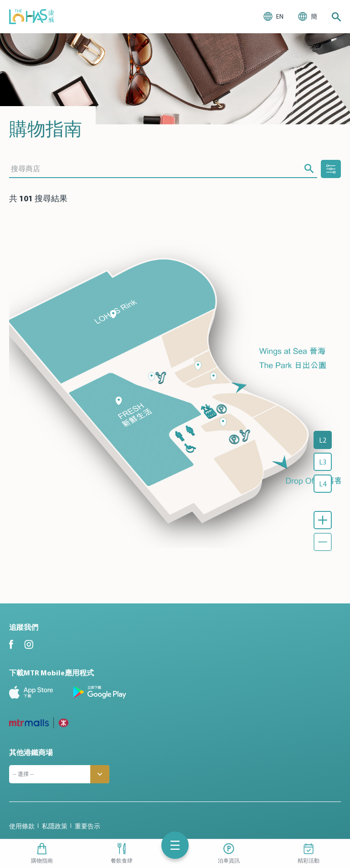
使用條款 (22, 826)
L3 (323, 462)
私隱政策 (55, 826)
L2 (323, 440)
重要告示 (87, 826)
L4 (323, 484)
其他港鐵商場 (31, 752)
